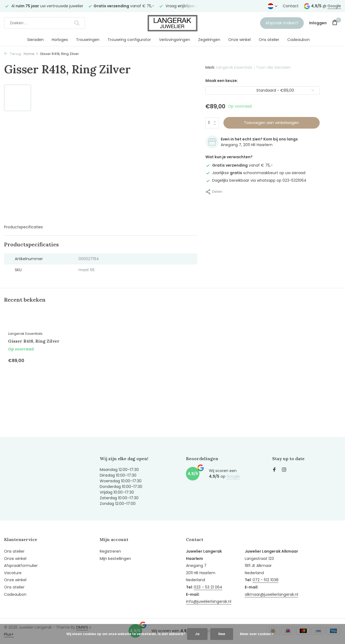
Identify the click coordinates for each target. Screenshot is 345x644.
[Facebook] (274, 470)
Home (31, 54)
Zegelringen (209, 40)
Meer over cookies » (257, 634)
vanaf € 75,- (239, 165)
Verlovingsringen (175, 40)
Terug (13, 54)
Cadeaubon (299, 40)
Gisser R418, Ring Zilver (34, 341)
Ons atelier (269, 40)
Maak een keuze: (222, 81)
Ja (197, 634)
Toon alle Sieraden (273, 67)
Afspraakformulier (21, 566)
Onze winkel (239, 40)
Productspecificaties (23, 227)
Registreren (110, 551)
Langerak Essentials (234, 67)
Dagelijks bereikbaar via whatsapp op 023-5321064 (256, 180)
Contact (291, 6)
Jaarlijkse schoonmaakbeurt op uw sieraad (255, 173)
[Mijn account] (318, 23)
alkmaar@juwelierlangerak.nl (271, 594)
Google (334, 6)
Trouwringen (88, 40)
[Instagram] (284, 470)
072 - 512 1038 (265, 580)
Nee (222, 634)
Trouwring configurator (129, 40)
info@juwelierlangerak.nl (209, 601)
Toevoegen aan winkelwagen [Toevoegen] (271, 123)
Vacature (13, 573)
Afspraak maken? (282, 23)
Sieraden (35, 40)
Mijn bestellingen (115, 559)
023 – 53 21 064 (208, 587)
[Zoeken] (44, 23)
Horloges (60, 40)
